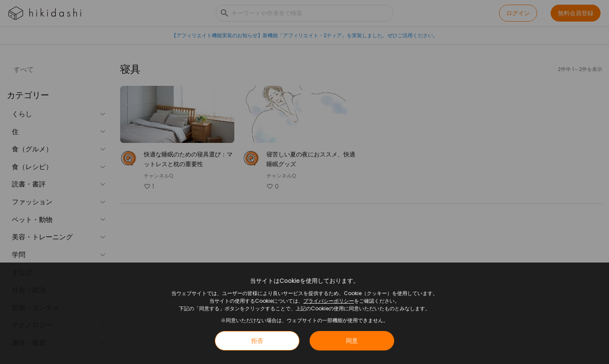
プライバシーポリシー (329, 301)
